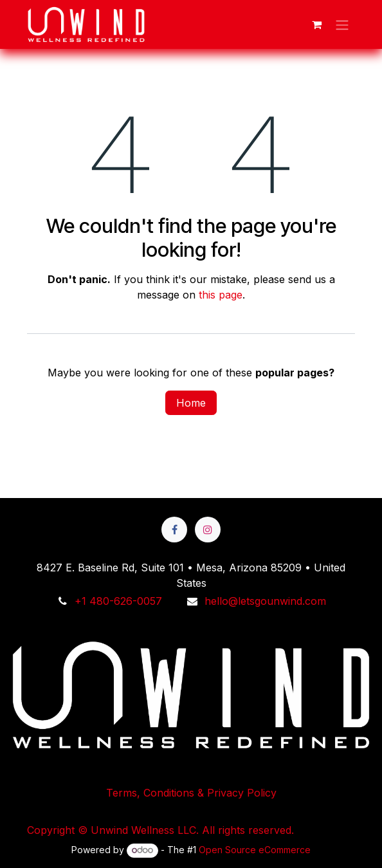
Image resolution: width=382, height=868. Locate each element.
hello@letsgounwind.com (265, 601)
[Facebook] (174, 530)
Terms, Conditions (191, 717)
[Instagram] (208, 530)
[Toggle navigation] (342, 24)
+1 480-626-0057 (118, 601)
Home (191, 403)
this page (221, 295)
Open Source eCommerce (255, 850)
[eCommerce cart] (316, 24)
